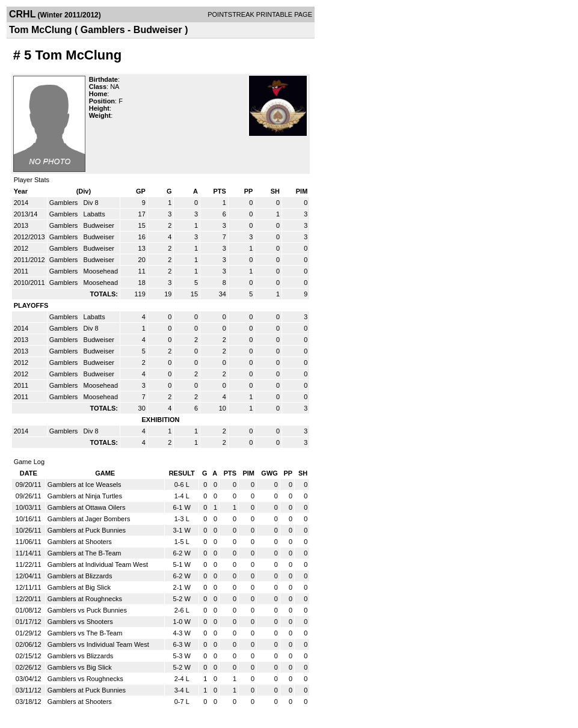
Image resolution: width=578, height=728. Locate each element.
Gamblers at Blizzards (80, 576)
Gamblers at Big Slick (79, 587)
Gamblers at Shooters (80, 542)
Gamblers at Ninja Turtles (85, 496)
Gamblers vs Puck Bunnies (87, 610)
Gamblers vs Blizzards (80, 656)
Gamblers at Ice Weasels (85, 485)
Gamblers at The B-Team (85, 553)
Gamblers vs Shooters (80, 622)
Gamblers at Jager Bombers (89, 519)
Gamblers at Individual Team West (98, 564)
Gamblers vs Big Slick (80, 667)
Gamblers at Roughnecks (85, 599)
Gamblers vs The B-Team (85, 633)
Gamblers (65, 203)
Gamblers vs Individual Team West (98, 644)
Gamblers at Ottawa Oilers (87, 507)
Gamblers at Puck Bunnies (87, 530)
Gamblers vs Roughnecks (85, 679)
